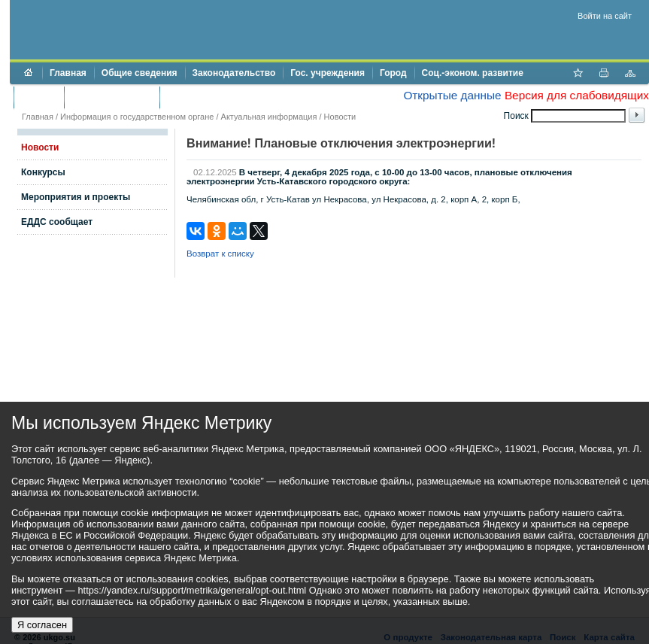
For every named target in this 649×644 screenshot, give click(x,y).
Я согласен (42, 625)
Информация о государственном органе (137, 117)
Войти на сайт (605, 16)
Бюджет (39, 97)
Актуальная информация (269, 117)
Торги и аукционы (112, 97)
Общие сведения (140, 73)
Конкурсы (43, 172)
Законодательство (234, 73)
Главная (68, 73)
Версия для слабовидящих (577, 95)
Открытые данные (452, 95)
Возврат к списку (220, 254)
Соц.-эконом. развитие (473, 73)
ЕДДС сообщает (57, 222)
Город (393, 73)
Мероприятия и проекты (76, 197)
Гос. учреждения (328, 73)
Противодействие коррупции (232, 97)
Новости (340, 117)
